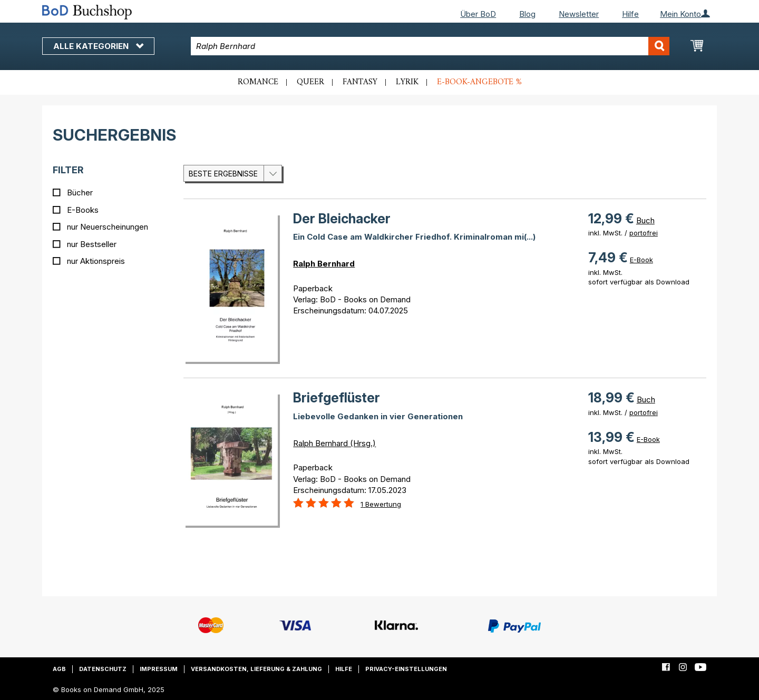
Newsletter (579, 14)
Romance (258, 82)
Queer (310, 82)
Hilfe (630, 14)
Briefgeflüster (337, 398)
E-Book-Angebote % (479, 82)
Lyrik (407, 82)
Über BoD (478, 14)
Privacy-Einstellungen (406, 669)
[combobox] (430, 46)
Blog (527, 14)
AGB (59, 669)
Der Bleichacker (342, 219)
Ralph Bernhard (324, 264)
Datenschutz (103, 669)
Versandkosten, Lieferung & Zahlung (256, 669)
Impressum (159, 669)
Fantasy (360, 82)
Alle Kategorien (98, 46)
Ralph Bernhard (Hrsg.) (334, 443)
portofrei (644, 233)
